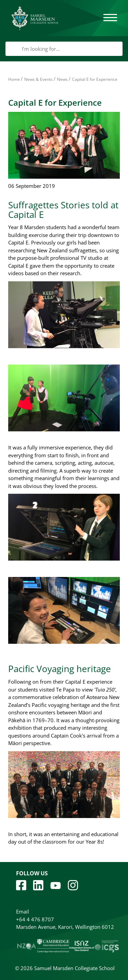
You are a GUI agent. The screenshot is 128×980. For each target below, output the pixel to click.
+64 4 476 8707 (35, 919)
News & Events (38, 79)
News (62, 79)
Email (23, 911)
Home (14, 79)
